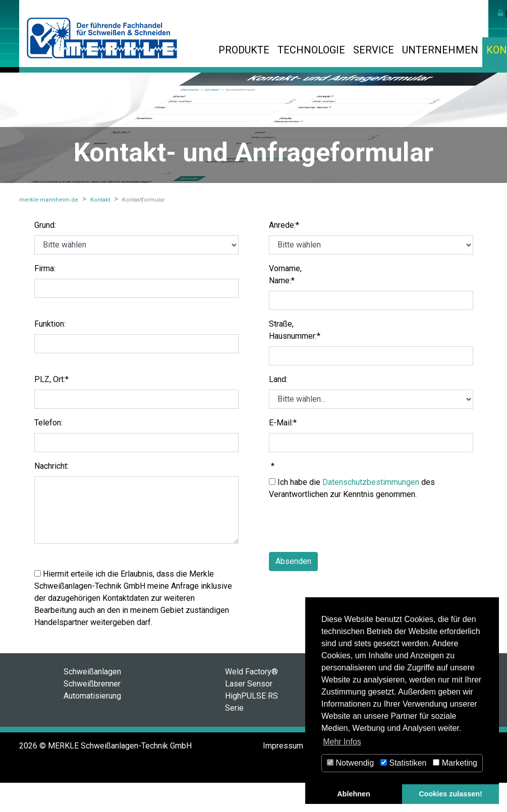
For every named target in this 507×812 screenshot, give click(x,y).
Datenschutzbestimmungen (371, 482)
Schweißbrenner (92, 684)
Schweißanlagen (92, 672)
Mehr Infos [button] (342, 742)
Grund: (45, 225)
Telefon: (48, 423)
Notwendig (350, 763)
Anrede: (284, 225)
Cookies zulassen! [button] (450, 794)
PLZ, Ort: (51, 379)
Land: (278, 379)
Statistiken (403, 763)
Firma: (45, 268)
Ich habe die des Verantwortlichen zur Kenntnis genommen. (352, 488)
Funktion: (50, 324)
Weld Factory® (251, 672)
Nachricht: (51, 466)
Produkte (244, 50)
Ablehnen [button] (354, 794)
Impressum (283, 746)
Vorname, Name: (285, 274)
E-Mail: (283, 423)
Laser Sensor (249, 684)
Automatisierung (92, 696)
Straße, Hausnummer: (295, 330)
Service (374, 50)
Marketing (455, 763)
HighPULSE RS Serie (251, 702)
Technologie (311, 50)
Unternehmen (440, 50)
